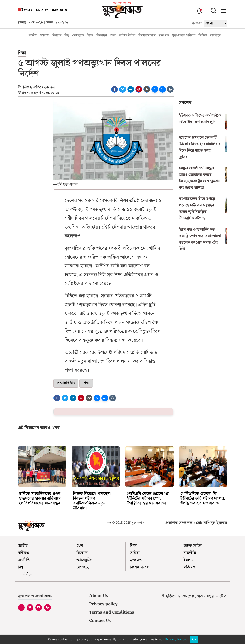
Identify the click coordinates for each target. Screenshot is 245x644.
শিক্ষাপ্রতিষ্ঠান (66, 383)
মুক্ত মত (164, 36)
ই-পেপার (25, 10)
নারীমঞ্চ (24, 553)
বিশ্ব (67, 36)
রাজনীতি (190, 553)
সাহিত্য (135, 553)
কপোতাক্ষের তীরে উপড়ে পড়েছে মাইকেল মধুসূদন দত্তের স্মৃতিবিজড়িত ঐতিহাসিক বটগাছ (197, 209)
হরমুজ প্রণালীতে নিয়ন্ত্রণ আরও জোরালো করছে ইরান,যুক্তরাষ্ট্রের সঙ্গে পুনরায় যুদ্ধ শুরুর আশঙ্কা (200, 178)
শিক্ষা (90, 36)
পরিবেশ (189, 567)
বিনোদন (102, 36)
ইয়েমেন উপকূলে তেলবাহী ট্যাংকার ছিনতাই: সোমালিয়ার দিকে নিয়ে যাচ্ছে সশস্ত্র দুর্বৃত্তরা (200, 147)
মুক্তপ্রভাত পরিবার (184, 36)
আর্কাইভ (215, 36)
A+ (162, 89)
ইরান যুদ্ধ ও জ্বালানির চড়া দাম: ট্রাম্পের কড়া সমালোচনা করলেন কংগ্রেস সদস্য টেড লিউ (200, 239)
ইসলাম (45, 36)
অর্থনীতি (24, 560)
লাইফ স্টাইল (127, 36)
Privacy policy (103, 604)
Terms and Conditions (112, 612)
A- (155, 89)
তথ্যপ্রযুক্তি (84, 560)
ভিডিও (203, 36)
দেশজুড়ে (78, 36)
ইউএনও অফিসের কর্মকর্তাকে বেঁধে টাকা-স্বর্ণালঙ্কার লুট (200, 119)
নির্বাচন (57, 36)
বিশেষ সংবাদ (147, 36)
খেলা (113, 36)
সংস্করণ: (197, 23)
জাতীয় (33, 36)
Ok (194, 640)
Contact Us (100, 621)
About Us (99, 596)
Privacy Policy (176, 640)
